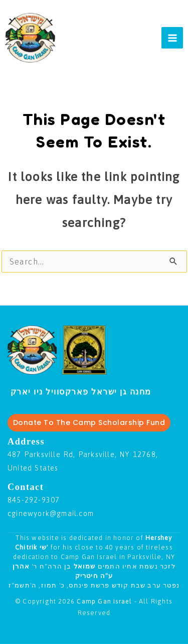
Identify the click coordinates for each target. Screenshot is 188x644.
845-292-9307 (34, 500)
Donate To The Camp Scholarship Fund (89, 422)
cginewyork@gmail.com (51, 513)
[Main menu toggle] (172, 38)
